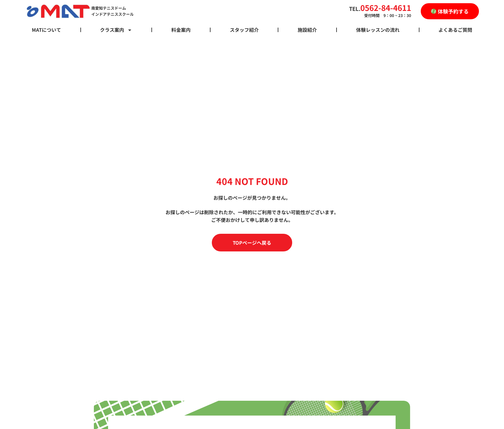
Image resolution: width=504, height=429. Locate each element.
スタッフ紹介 (244, 30)
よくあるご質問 (455, 30)
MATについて (46, 30)
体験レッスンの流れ (378, 30)
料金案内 (181, 30)
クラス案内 (116, 30)
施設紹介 (307, 30)
